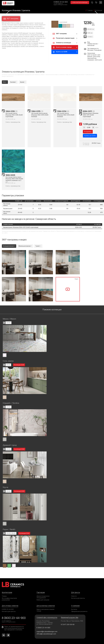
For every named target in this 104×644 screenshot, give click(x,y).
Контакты (74, 609)
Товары (4, 595)
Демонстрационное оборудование (43, 596)
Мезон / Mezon (9, 319)
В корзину (88, 133)
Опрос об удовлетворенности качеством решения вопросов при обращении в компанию (14, 627)
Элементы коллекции (62, 43)
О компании (75, 605)
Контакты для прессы (78, 597)
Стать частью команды (80, 2)
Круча (5, 487)
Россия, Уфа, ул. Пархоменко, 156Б (72, 620)
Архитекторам (7, 592)
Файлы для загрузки (43, 599)
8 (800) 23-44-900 (61, 2)
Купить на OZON (60, 52)
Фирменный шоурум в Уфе (70, 617)
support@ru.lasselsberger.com (47, 631)
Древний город (10, 445)
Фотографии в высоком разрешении (9, 598)
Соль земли (8, 361)
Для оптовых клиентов (10, 605)
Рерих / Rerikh (9, 529)
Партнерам (41, 592)
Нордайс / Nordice (11, 403)
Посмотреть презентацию (63, 38)
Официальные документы (79, 611)
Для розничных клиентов (46, 605)
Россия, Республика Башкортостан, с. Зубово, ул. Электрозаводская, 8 (45, 622)
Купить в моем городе (62, 47)
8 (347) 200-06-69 (68, 624)
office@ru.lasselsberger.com (46, 633)
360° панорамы (11, 19)
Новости (74, 595)
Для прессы (76, 592)
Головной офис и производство (47, 617)
